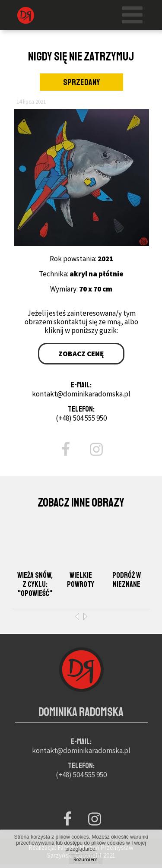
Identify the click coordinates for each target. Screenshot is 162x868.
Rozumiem (86, 859)
